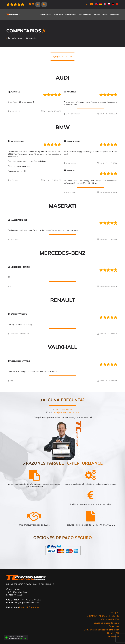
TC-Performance (15, 38)
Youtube (35, 607)
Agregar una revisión (63, 57)
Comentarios (31, 38)
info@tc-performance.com (66, 412)
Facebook (24, 607)
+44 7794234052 (65, 410)
